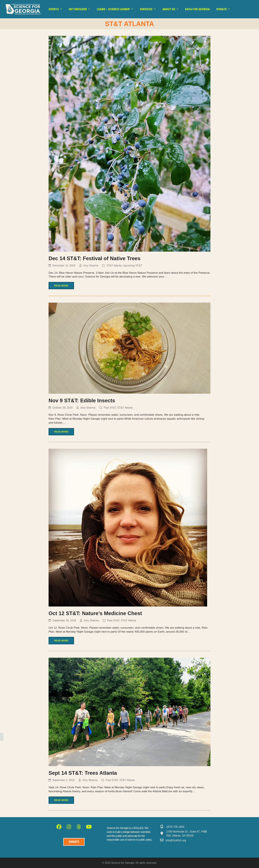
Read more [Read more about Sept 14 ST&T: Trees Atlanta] (61, 800)
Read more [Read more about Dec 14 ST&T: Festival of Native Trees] (61, 286)
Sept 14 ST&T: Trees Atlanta (83, 773)
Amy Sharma (91, 266)
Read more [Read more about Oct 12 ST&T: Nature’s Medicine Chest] (61, 641)
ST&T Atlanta (114, 266)
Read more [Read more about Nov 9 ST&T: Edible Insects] (61, 432)
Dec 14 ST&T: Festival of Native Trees (94, 258)
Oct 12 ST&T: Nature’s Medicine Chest (95, 613)
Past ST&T (110, 408)
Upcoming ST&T (133, 266)
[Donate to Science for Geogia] (74, 842)
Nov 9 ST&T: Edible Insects (82, 401)
